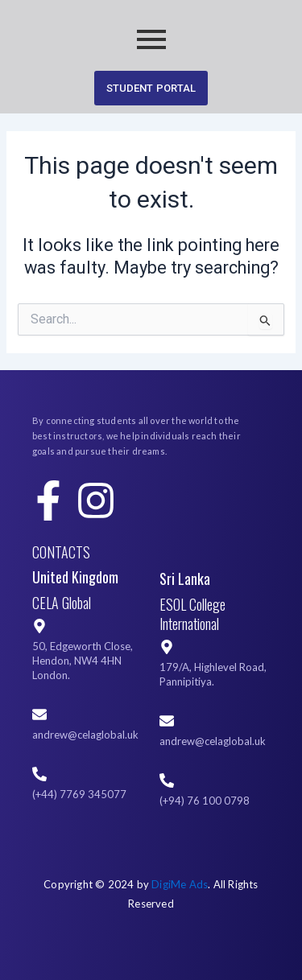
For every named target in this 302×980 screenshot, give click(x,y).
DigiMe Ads (180, 884)
